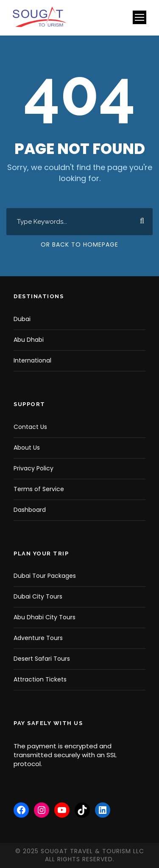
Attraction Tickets (40, 679)
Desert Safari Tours (42, 659)
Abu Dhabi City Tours (45, 617)
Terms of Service (39, 489)
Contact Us (30, 427)
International (32, 360)
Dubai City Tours (38, 596)
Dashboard (30, 510)
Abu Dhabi (29, 340)
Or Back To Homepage (79, 244)
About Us (27, 448)
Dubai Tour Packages (45, 576)
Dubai (22, 319)
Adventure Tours (38, 638)
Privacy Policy (33, 468)
